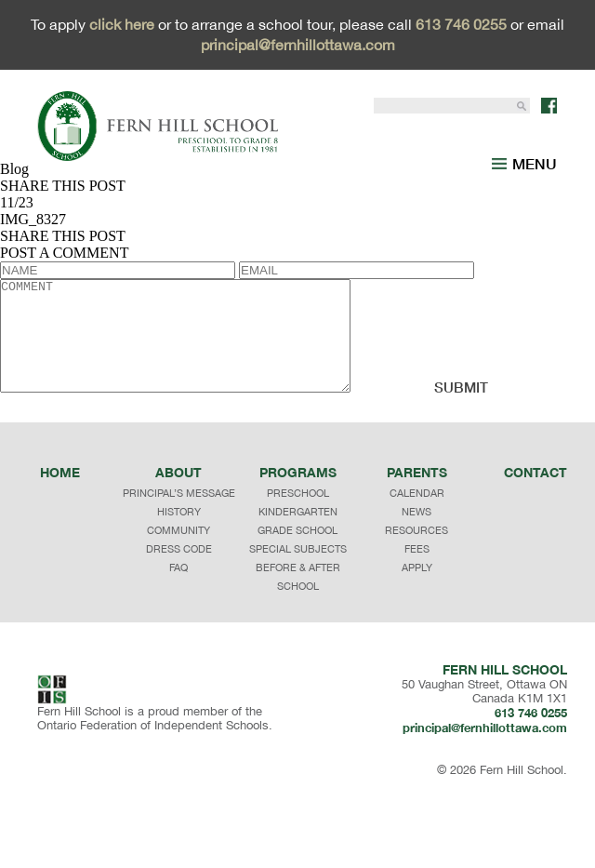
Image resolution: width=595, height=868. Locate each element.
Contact (535, 532)
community (178, 590)
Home (60, 532)
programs (298, 532)
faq (178, 627)
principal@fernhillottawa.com (298, 45)
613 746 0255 (461, 24)
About (178, 532)
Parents (417, 532)
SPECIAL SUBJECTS (298, 608)
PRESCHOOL (298, 553)
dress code (179, 608)
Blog (14, 169)
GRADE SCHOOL (297, 590)
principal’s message (179, 553)
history (179, 571)
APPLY (417, 627)
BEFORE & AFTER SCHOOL (298, 636)
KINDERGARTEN (298, 571)
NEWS (416, 571)
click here (122, 24)
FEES (417, 608)
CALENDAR (417, 553)
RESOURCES (416, 590)
